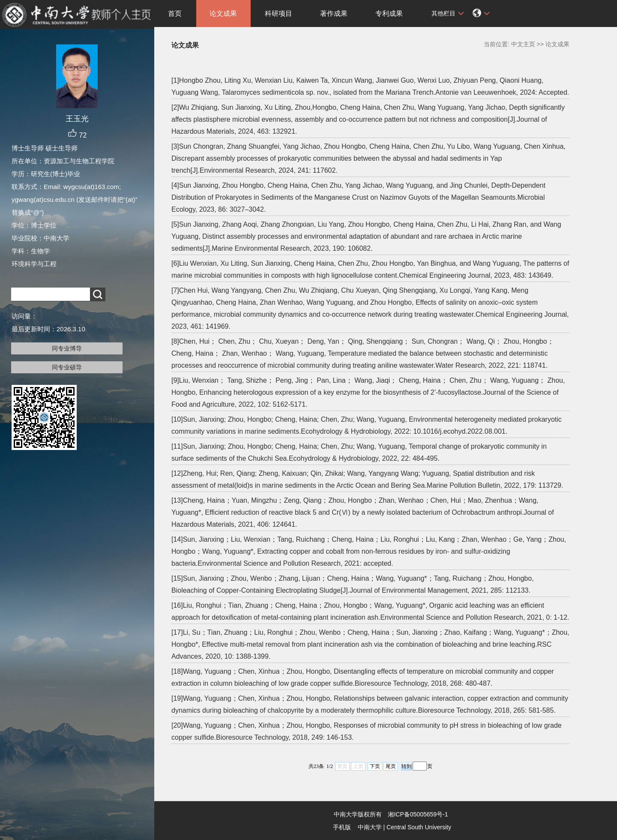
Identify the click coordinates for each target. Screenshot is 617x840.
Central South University (419, 827)
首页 (175, 13)
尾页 (391, 766)
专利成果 (389, 13)
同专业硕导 (67, 367)
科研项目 (279, 13)
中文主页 (523, 44)
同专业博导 (67, 348)
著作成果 (334, 13)
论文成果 (223, 13)
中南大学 (370, 827)
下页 (375, 766)
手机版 (342, 827)
